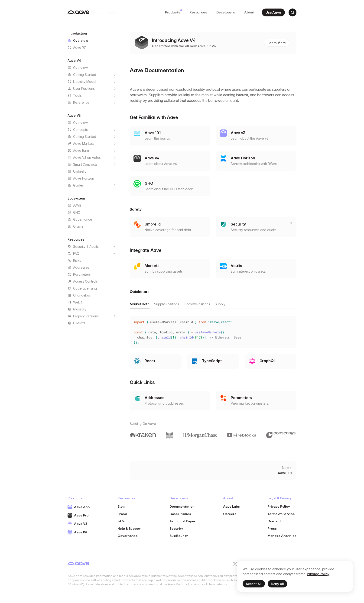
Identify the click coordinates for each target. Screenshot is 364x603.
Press (272, 528)
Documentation (182, 506)
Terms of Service (281, 514)
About (249, 12)
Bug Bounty (179, 536)
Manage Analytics (282, 536)
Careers (230, 514)
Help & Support (130, 528)
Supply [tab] (220, 304)
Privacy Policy (279, 506)
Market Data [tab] (140, 304)
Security (176, 528)
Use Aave (273, 12)
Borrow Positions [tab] (197, 304)
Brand (122, 514)
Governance (128, 536)
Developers (226, 12)
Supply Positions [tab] (167, 304)
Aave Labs (231, 506)
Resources (198, 12)
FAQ (121, 521)
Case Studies (180, 514)
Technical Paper (182, 521)
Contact (274, 521)
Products (174, 12)
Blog (121, 506)
